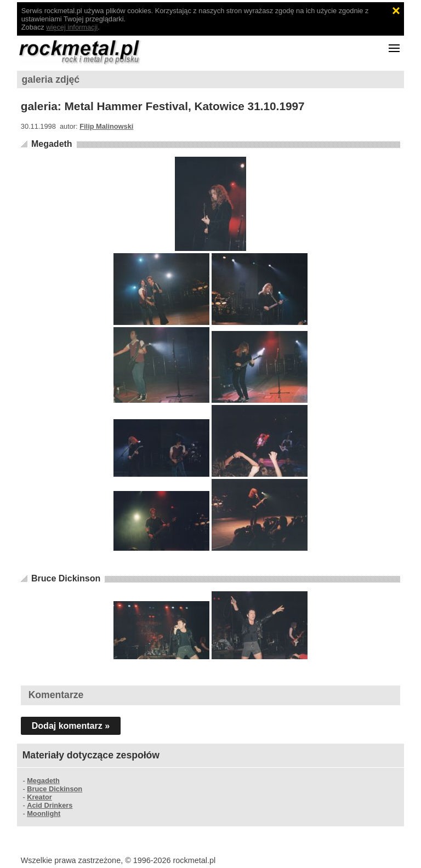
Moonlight (44, 813)
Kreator (39, 797)
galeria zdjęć (51, 79)
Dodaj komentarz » (71, 726)
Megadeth (52, 144)
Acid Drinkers (50, 805)
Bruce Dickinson (66, 578)
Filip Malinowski (106, 126)
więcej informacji (72, 27)
